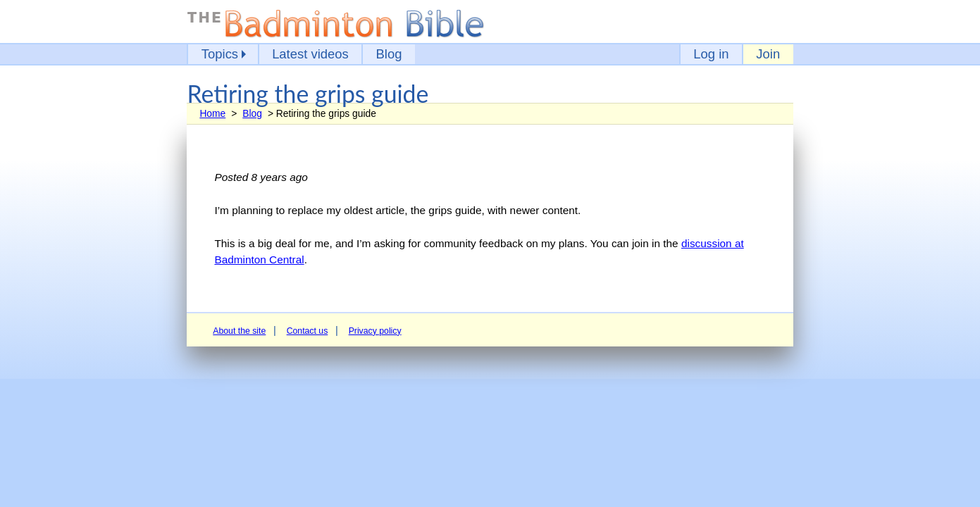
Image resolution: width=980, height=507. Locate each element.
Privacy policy (375, 331)
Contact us (308, 331)
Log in (711, 54)
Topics (220, 54)
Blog (389, 54)
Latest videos (310, 54)
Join (768, 54)
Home (212, 113)
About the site (239, 331)
